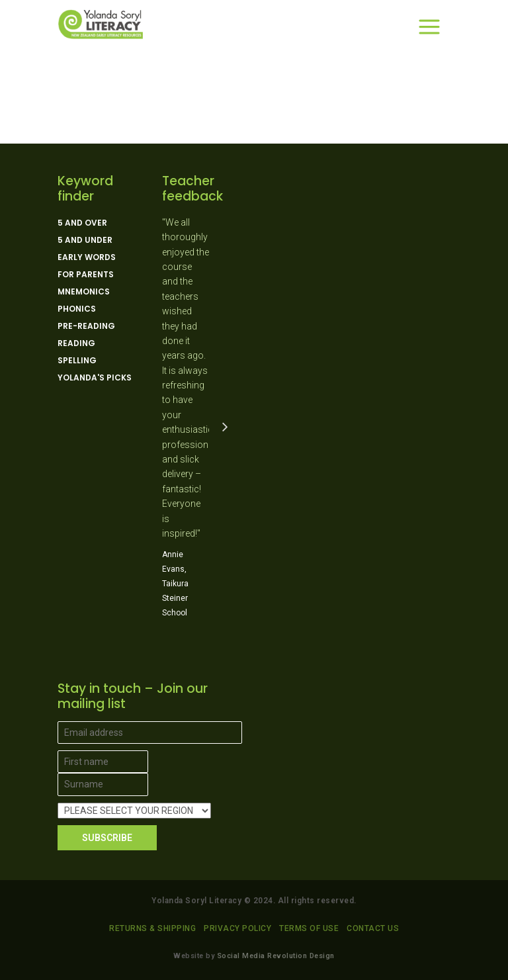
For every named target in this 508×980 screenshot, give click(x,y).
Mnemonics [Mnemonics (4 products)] (84, 292)
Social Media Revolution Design (276, 956)
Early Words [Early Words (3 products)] (87, 257)
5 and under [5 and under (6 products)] (85, 240)
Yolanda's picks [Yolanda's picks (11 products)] (95, 378)
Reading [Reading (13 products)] (76, 343)
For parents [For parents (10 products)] (86, 275)
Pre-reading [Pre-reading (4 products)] (86, 326)
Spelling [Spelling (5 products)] (77, 361)
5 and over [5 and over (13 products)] (82, 223)
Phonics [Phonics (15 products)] (77, 309)
